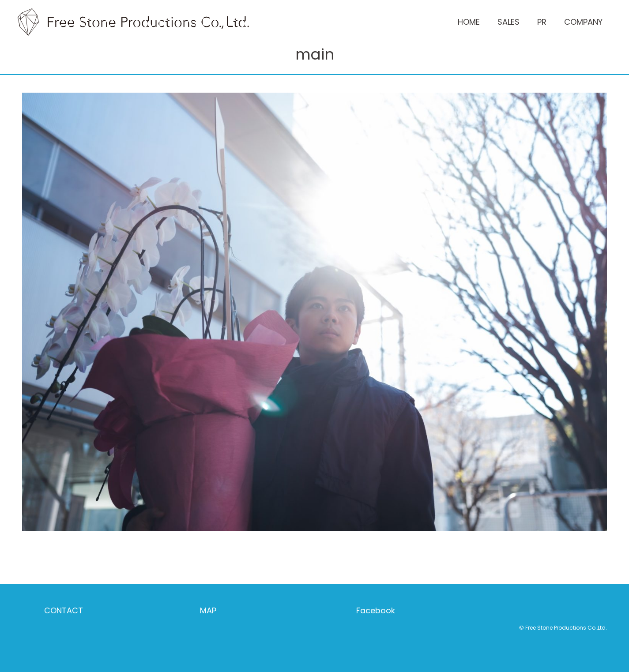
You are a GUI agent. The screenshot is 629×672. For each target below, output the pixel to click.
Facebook (376, 610)
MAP (208, 610)
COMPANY (583, 22)
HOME (469, 22)
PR (542, 22)
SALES (508, 22)
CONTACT (64, 610)
